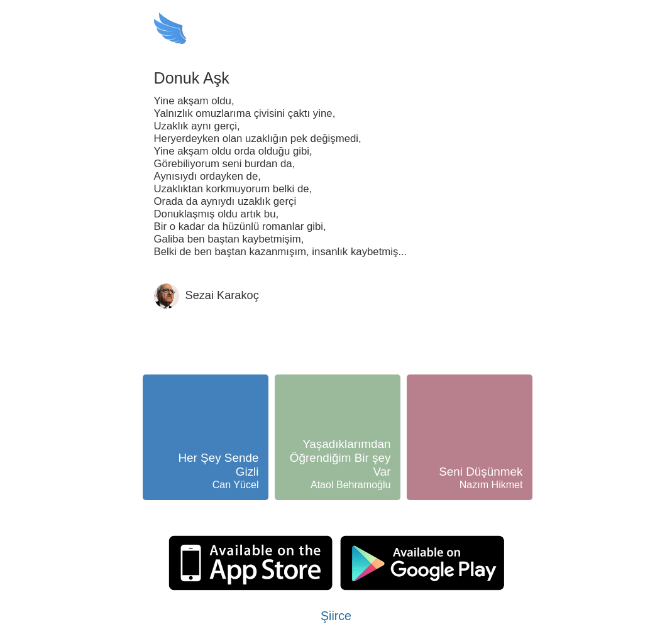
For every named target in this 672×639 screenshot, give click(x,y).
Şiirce (336, 616)
